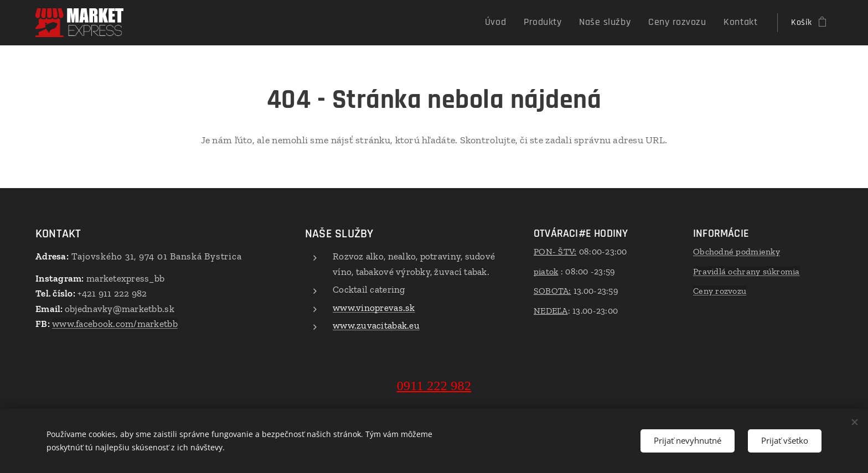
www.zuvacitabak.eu (376, 325)
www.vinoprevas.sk (374, 308)
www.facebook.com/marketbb (115, 324)
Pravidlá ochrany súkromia (746, 271)
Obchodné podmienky (737, 251)
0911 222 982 (434, 386)
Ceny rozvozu (720, 291)
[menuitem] (520, 23)
